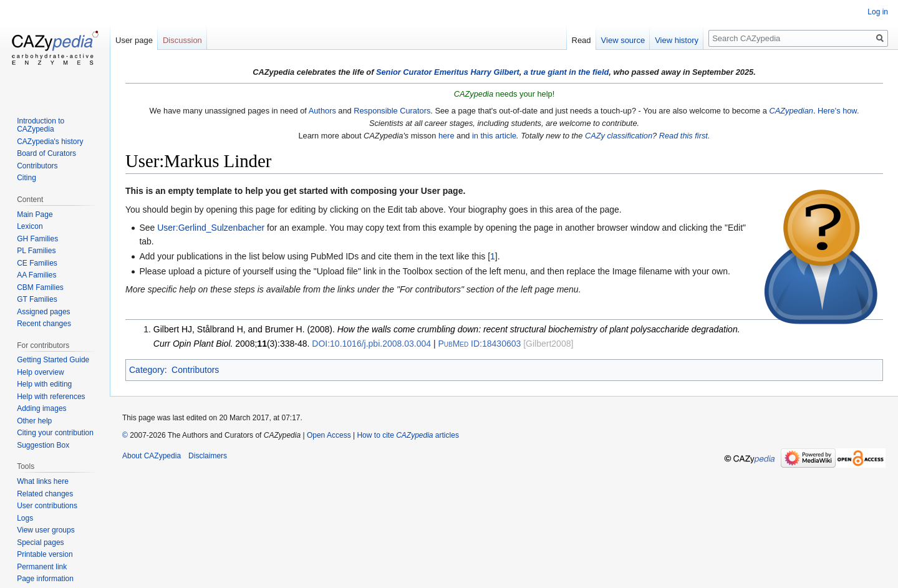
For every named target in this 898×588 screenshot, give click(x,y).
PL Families (36, 251)
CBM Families (40, 287)
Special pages (40, 542)
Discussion (182, 40)
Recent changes (44, 324)
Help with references (51, 397)
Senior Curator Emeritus (422, 72)
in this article (494, 136)
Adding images (41, 408)
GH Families (37, 239)
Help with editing (44, 384)
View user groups (46, 530)
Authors (322, 111)
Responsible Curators (392, 111)
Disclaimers (208, 456)
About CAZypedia (152, 456)
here (447, 136)
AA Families (36, 275)
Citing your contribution (55, 433)
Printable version (45, 554)
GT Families (37, 299)
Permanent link (42, 567)
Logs (25, 518)
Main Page (35, 214)
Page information (45, 579)
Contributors (195, 370)
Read (582, 40)
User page (134, 40)
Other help (34, 421)
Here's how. (838, 111)
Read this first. (685, 136)
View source (623, 40)
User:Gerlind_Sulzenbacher (211, 228)
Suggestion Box (43, 445)
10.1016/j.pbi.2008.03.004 (371, 344)
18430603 (479, 344)
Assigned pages (43, 312)
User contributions (47, 506)
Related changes (45, 494)
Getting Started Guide (53, 360)
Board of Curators (46, 153)
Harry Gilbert (495, 72)
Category (147, 370)
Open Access (329, 435)
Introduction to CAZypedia (41, 125)
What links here (43, 481)
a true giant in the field (567, 72)
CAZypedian (791, 111)
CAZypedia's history (50, 142)
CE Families (37, 263)
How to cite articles (408, 435)
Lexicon (30, 226)
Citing (27, 178)
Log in (878, 12)
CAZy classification (619, 136)
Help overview (40, 372)
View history (677, 40)
